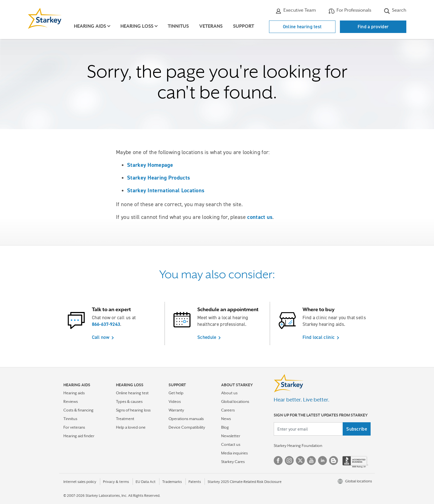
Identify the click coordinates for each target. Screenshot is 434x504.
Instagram (289, 460)
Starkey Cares (233, 462)
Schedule (207, 337)
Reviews (71, 401)
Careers (228, 410)
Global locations (235, 401)
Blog (225, 427)
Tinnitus (178, 26)
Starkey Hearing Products (158, 178)
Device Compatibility (187, 427)
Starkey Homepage (150, 165)
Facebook (278, 460)
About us (229, 393)
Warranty (176, 410)
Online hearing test (302, 27)
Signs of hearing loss (133, 410)
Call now (101, 337)
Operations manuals (186, 419)
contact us (260, 217)
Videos (175, 401)
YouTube (311, 460)
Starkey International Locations (166, 190)
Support (244, 26)
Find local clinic (319, 337)
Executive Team (296, 11)
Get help (176, 393)
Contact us (231, 444)
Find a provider (373, 27)
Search (395, 11)
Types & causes (129, 401)
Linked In (322, 460)
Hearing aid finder (79, 436)
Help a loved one (131, 427)
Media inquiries (234, 453)
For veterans (74, 427)
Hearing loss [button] (137, 26)
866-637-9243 (106, 324)
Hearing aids (74, 393)
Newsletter (231, 436)
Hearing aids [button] (90, 26)
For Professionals (350, 11)
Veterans (211, 26)
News (226, 419)
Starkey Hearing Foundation (298, 446)
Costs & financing (78, 410)
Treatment (125, 419)
